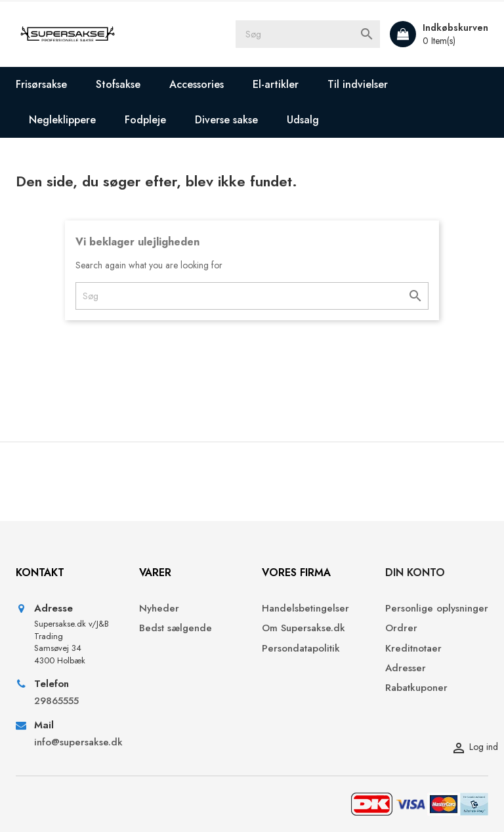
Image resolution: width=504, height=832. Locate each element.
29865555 (56, 701)
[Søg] (308, 34)
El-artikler (276, 84)
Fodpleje (145, 120)
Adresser (406, 668)
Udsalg (303, 120)
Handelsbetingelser (305, 609)
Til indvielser (358, 84)
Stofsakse (118, 84)
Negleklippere (62, 120)
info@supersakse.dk (77, 742)
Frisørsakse (41, 84)
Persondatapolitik (301, 649)
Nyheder (159, 609)
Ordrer (401, 628)
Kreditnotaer (413, 649)
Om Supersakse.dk (304, 628)
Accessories (197, 84)
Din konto (415, 572)
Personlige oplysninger (437, 609)
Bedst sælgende (176, 628)
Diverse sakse (226, 120)
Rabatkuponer (416, 688)
